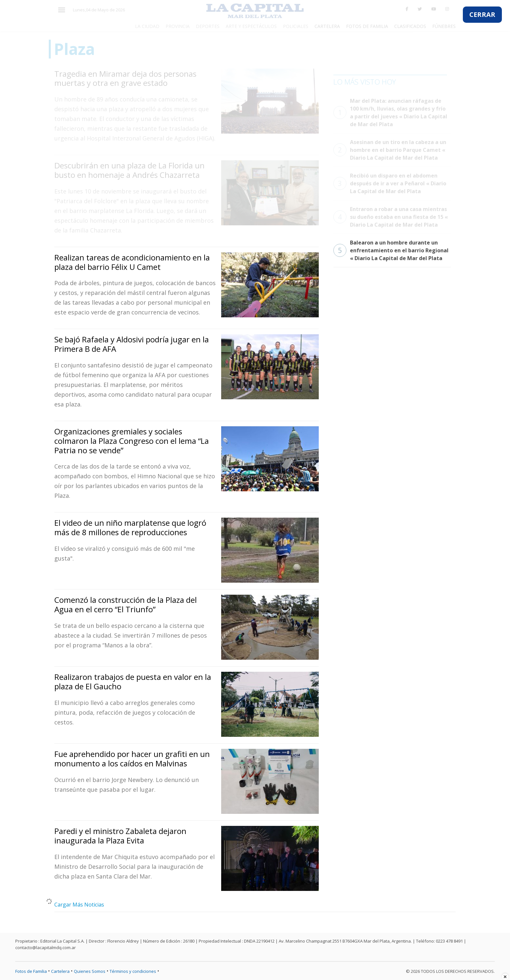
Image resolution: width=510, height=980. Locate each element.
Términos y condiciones (133, 971)
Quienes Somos (90, 971)
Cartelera (60, 971)
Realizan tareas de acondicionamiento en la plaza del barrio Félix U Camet (132, 262)
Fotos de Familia (31, 971)
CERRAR (482, 14)
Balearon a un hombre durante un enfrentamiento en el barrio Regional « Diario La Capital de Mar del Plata (391, 250)
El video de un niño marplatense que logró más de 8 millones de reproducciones (130, 527)
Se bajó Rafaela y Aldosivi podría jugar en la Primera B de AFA (132, 344)
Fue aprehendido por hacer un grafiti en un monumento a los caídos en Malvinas (132, 759)
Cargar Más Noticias (79, 905)
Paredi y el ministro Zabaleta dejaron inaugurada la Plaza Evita (120, 836)
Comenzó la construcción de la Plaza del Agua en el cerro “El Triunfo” (126, 604)
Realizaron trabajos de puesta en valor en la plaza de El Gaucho (133, 682)
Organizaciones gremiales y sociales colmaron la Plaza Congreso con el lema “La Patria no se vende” (132, 441)
